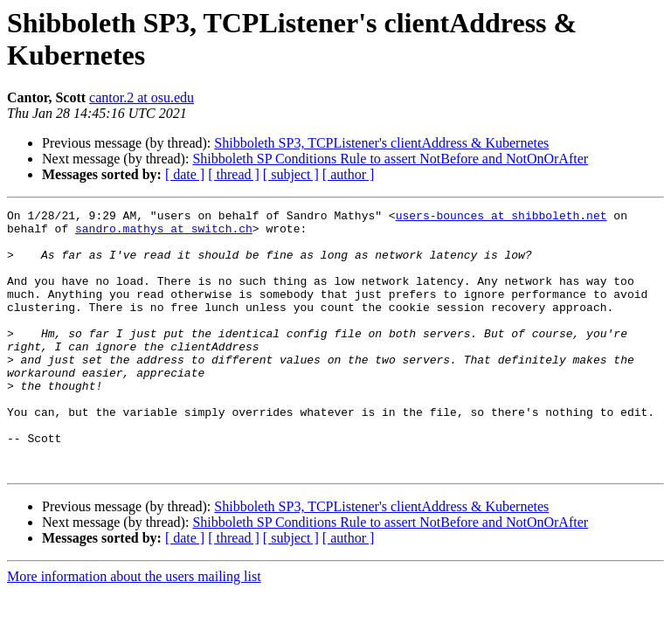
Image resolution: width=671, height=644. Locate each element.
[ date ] (185, 174)
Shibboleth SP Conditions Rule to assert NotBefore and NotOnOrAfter (390, 159)
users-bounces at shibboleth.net (502, 218)
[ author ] (349, 174)
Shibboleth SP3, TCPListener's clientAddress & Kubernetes (381, 143)
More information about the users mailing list (134, 629)
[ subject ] (291, 174)
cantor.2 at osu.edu (142, 97)
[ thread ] (234, 174)
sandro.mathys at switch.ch (164, 233)
